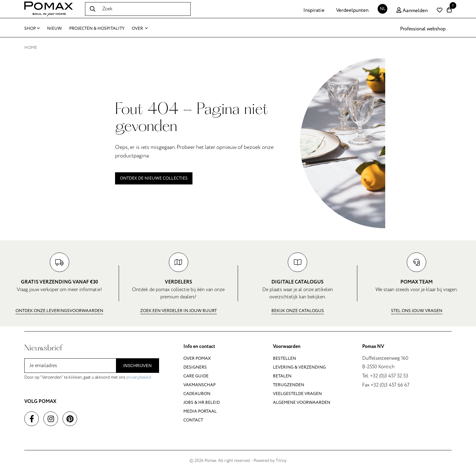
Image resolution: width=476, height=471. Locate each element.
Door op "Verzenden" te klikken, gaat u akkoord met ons (88, 377)
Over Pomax (197, 358)
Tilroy (281, 461)
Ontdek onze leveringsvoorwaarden (59, 311)
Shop (32, 28)
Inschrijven (137, 366)
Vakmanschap (199, 385)
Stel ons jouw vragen (417, 311)
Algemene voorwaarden (302, 402)
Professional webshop (423, 29)
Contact (193, 420)
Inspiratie (314, 10)
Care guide (196, 376)
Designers (195, 367)
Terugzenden (289, 385)
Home (31, 48)
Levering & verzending (299, 367)
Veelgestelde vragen (297, 394)
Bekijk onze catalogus (298, 311)
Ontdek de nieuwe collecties (154, 178)
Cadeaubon (197, 394)
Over (140, 28)
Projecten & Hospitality (97, 28)
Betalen (282, 376)
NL (383, 9)
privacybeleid (139, 377)
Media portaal (200, 411)
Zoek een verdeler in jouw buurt (178, 311)
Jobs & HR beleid (202, 402)
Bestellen (284, 358)
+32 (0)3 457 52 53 (389, 376)
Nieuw (54, 28)
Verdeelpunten (352, 10)
